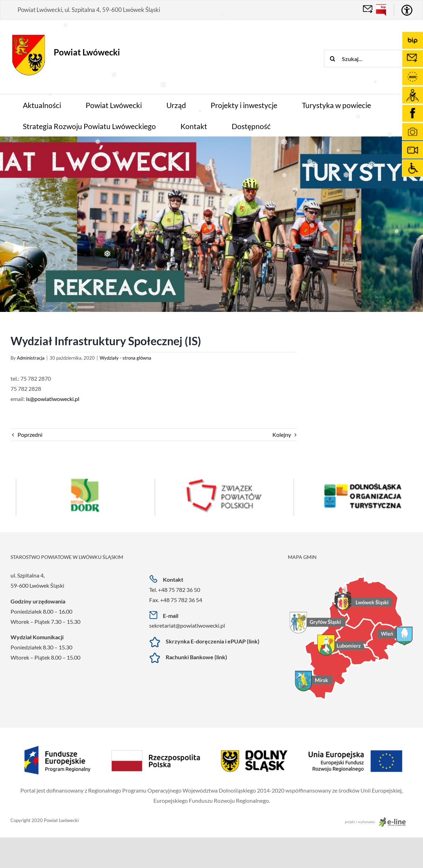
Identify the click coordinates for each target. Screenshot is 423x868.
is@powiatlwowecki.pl (53, 399)
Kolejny (282, 435)
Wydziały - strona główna (125, 358)
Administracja (31, 358)
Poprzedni (30, 435)
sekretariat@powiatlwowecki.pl (187, 625)
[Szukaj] (333, 59)
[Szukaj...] (373, 59)
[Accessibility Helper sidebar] (407, 10)
